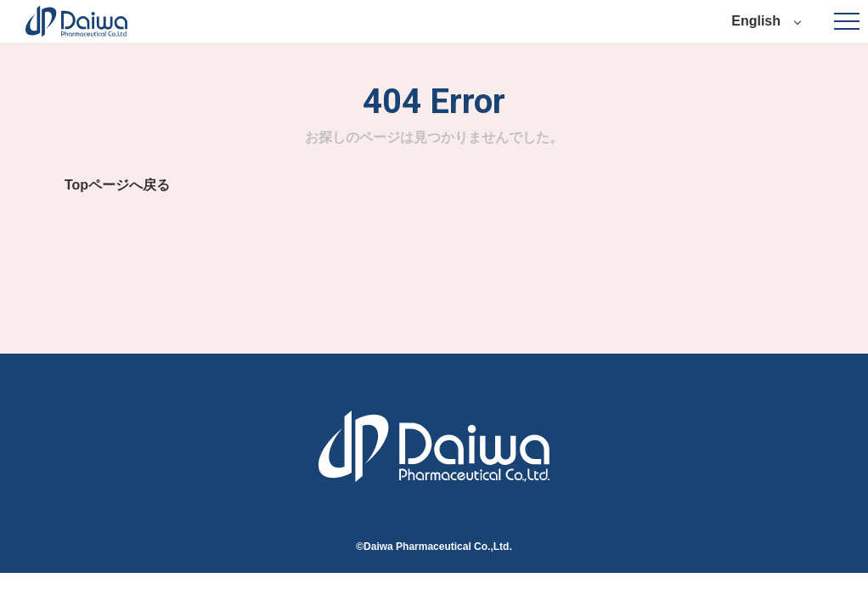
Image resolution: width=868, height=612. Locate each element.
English (756, 21)
